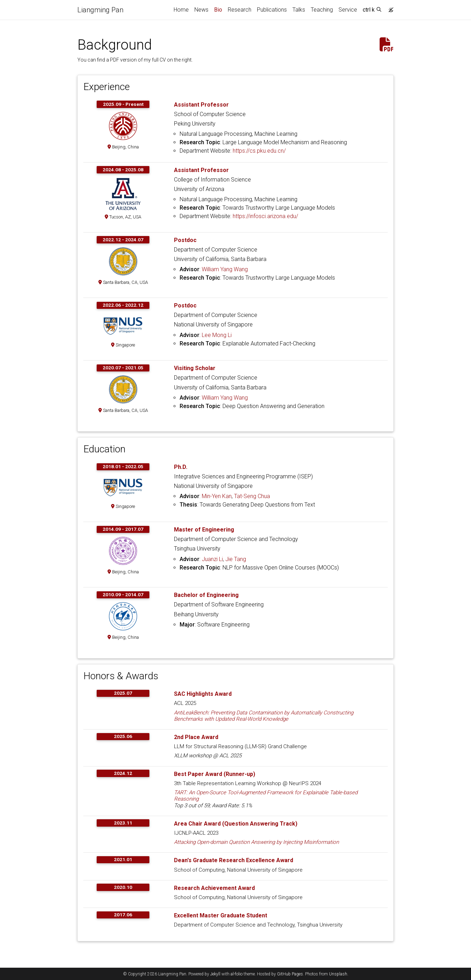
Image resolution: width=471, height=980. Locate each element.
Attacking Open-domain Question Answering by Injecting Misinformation (256, 842)
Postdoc (185, 240)
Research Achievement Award (214, 888)
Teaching (322, 10)
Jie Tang (236, 559)
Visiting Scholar (195, 368)
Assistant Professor (201, 105)
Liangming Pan (100, 10)
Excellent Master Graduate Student (221, 915)
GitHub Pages (290, 974)
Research (240, 10)
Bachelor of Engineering (206, 595)
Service (348, 10)
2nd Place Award (196, 737)
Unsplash (338, 974)
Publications (272, 10)
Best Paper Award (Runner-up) (215, 774)
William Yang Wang (225, 269)
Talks (299, 10)
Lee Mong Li (217, 335)
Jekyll (215, 974)
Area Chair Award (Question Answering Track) (236, 824)
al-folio (237, 974)
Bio (220, 9)
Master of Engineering (204, 530)
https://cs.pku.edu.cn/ (259, 151)
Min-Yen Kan (217, 496)
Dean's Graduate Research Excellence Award (234, 860)
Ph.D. (181, 467)
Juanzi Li (212, 559)
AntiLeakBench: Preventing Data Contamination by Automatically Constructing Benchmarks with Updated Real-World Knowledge (264, 716)
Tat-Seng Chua (252, 496)
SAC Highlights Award (203, 694)
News (201, 10)
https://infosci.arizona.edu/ (265, 216)
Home (181, 10)
